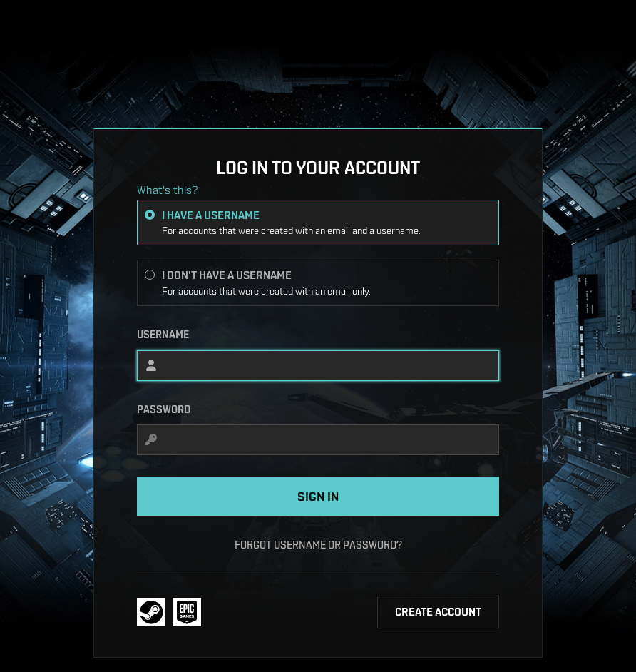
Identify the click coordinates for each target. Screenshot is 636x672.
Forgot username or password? (318, 545)
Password (164, 409)
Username (163, 335)
